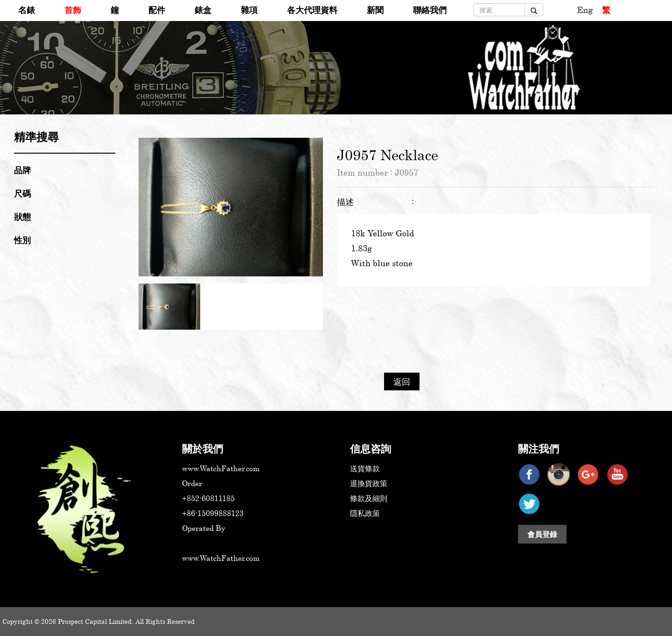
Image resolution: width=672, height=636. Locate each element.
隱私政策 (365, 513)
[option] (231, 207)
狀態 (22, 217)
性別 (22, 240)
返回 (402, 382)
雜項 (249, 10)
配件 (157, 10)
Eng (585, 10)
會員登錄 (542, 534)
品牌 (22, 170)
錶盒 (203, 10)
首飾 (73, 10)
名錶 (27, 10)
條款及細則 (369, 498)
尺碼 (22, 193)
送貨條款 (365, 468)
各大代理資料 (312, 10)
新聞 (375, 10)
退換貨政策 (369, 483)
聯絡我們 (430, 10)
